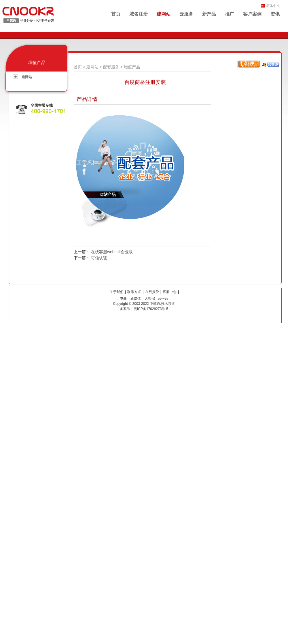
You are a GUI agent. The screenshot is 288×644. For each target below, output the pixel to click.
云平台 (163, 298)
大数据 (150, 298)
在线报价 (152, 292)
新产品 (209, 14)
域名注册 (139, 14)
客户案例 (252, 14)
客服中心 (170, 292)
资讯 (275, 14)
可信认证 (99, 258)
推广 (230, 14)
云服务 (186, 14)
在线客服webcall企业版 (112, 252)
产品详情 (87, 99)
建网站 (164, 14)
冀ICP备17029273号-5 (151, 309)
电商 (123, 298)
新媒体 (136, 298)
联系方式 (134, 292)
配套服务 (111, 67)
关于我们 (117, 292)
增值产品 (132, 67)
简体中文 (273, 6)
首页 (116, 14)
